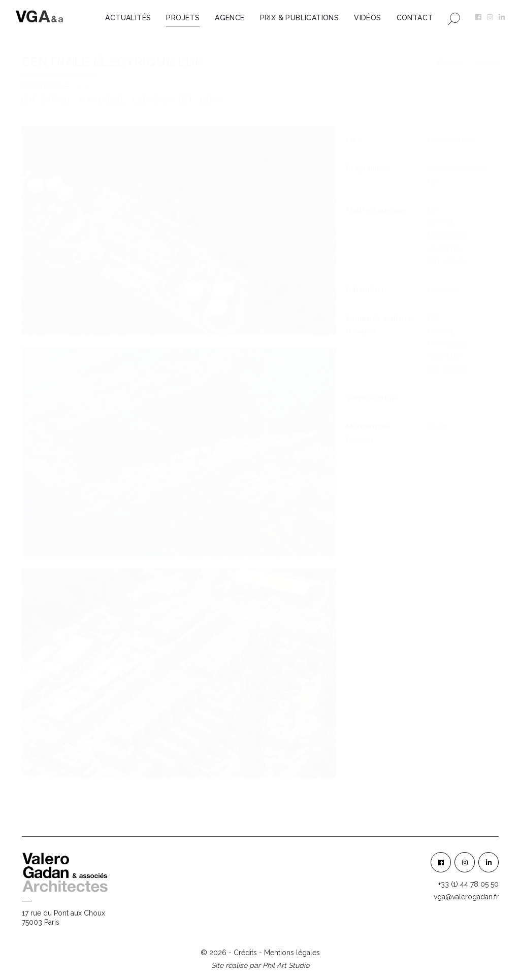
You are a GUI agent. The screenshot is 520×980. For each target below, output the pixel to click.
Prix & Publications (300, 18)
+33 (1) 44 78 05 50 (468, 884)
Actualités (128, 18)
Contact (415, 18)
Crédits (245, 953)
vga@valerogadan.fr (466, 897)
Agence (230, 18)
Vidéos (367, 18)
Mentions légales (292, 953)
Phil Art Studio (286, 965)
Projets (183, 18)
